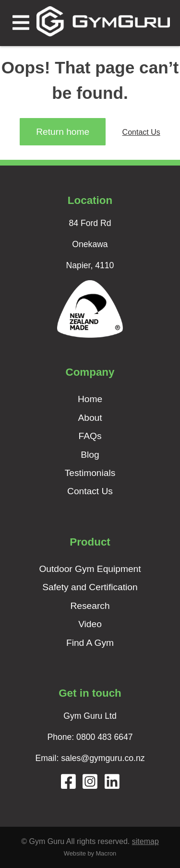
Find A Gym (90, 643)
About (90, 418)
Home (90, 399)
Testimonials (90, 473)
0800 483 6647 (104, 737)
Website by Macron (90, 853)
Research (90, 606)
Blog (90, 455)
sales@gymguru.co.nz (103, 758)
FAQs (90, 436)
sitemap (145, 841)
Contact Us (141, 132)
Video (90, 624)
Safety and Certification (90, 587)
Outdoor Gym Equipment (90, 569)
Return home (63, 132)
